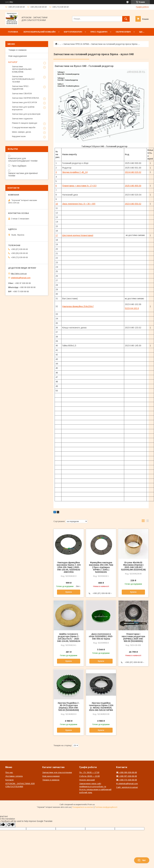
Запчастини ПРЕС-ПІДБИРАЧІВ (21, 88)
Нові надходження (18, 56)
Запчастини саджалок (22, 119)
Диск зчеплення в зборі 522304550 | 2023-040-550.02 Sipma (101, 636)
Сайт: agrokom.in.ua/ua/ (127, 787)
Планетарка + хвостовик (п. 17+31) (79, 186)
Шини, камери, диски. (22, 132)
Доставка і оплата (14, 776)
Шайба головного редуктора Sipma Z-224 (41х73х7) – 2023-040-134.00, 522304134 (69, 638)
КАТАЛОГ (13, 62)
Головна (13, 32)
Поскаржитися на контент (83, 807)
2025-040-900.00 (133, 186)
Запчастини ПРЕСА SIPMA (76, 44)
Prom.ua (91, 805)
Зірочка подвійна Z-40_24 (75, 172)
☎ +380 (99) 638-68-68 (126, 772)
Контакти (9, 780)
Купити (69, 592)
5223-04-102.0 (132, 308)
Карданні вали (19, 136)
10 (57, 204)
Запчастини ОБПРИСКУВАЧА (26, 98)
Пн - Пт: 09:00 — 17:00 (89, 772)
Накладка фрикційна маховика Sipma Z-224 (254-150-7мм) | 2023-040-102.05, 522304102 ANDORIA (69, 567)
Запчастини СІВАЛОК (22, 94)
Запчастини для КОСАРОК (25, 102)
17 (57, 235)
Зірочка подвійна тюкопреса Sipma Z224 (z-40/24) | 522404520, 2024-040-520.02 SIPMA (101, 707)
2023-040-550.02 (133, 204)
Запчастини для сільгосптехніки (57, 772)
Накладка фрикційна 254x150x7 (78, 306)
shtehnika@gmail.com (21, 278)
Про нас (9, 772)
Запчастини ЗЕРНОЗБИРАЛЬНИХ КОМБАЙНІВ (22, 69)
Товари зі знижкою (17, 50)
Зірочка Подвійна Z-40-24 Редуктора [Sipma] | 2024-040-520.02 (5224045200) (69, 707)
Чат (142, 860)
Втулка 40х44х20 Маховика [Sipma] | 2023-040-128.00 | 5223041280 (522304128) (133, 566)
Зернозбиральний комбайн (39, 32)
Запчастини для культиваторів (26, 114)
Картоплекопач (73, 32)
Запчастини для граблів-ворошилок (24, 108)
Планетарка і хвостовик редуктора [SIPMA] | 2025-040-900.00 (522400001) (133, 638)
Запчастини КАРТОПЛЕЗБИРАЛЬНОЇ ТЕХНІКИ (23, 79)
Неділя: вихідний (87, 780)
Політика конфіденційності (106, 807)
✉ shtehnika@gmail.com (127, 784)
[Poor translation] (11, 825)
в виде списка (147, 521)
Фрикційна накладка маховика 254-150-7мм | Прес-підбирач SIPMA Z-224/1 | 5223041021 (101, 567)
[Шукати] (126, 19)
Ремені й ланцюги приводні (25, 123)
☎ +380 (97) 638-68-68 (126, 776)
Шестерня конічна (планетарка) (78, 235)
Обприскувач (123, 32)
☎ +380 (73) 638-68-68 (126, 780)
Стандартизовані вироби (24, 127)
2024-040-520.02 (133, 172)
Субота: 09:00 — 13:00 (89, 776)
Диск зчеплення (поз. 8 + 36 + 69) (79, 204)
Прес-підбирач (99, 32)
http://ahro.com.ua (19, 273)
